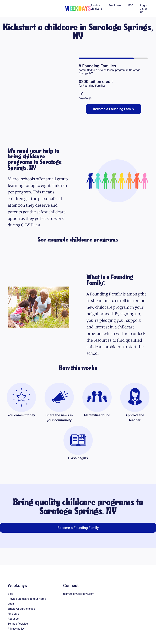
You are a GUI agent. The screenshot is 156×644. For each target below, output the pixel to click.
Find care (13, 614)
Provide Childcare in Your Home (27, 599)
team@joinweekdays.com (79, 594)
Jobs (11, 604)
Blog (10, 594)
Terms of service (18, 624)
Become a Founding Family (114, 109)
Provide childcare (96, 7)
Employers (115, 5)
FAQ (131, 5)
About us (13, 619)
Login (144, 5)
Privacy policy (16, 629)
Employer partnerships (21, 609)
